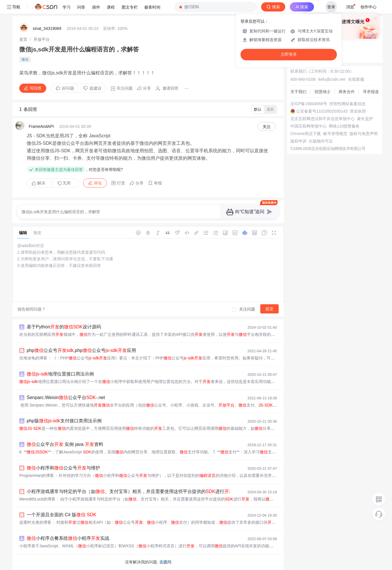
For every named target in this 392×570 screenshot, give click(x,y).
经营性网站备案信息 (348, 104)
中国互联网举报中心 (308, 126)
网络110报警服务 (344, 126)
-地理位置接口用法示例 (60, 374)
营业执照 (358, 111)
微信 (25, 59)
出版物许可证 (321, 141)
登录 (331, 7)
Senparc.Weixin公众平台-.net (66, 397)
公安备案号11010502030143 (322, 111)
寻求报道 (371, 92)
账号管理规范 (335, 134)
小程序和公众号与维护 (63, 468)
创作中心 (368, 7)
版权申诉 (298, 141)
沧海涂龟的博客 (33, 358)
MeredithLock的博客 (37, 499)
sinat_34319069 (47, 28)
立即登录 (289, 54)
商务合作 (347, 92)
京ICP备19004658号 (309, 104)
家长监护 (365, 119)
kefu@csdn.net (332, 79)
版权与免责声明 (364, 134)
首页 (23, 39)
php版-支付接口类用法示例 (64, 421)
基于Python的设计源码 (64, 327)
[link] (23, 39)
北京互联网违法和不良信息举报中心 (323, 119)
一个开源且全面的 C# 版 (62, 515)
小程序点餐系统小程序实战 (68, 538)
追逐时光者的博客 (35, 522)
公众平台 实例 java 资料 (65, 444)
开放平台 (42, 39)
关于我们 (298, 92)
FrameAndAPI (41, 126)
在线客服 (356, 79)
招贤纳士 (323, 92)
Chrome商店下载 (306, 134)
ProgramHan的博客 (37, 475)
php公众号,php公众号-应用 (81, 350)
